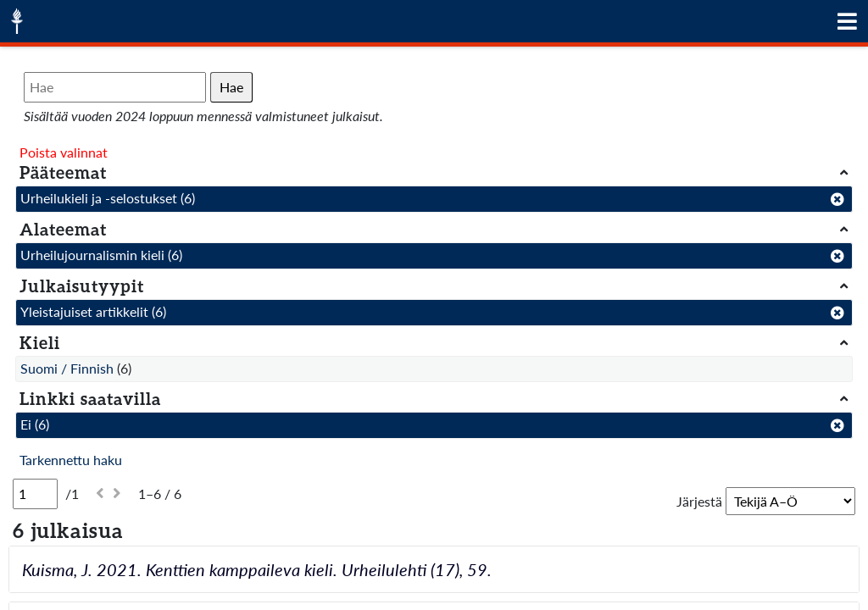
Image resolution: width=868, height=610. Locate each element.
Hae (231, 87)
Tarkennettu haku (71, 460)
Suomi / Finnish (67, 368)
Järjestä (699, 501)
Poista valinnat (64, 152)
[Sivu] (35, 494)
